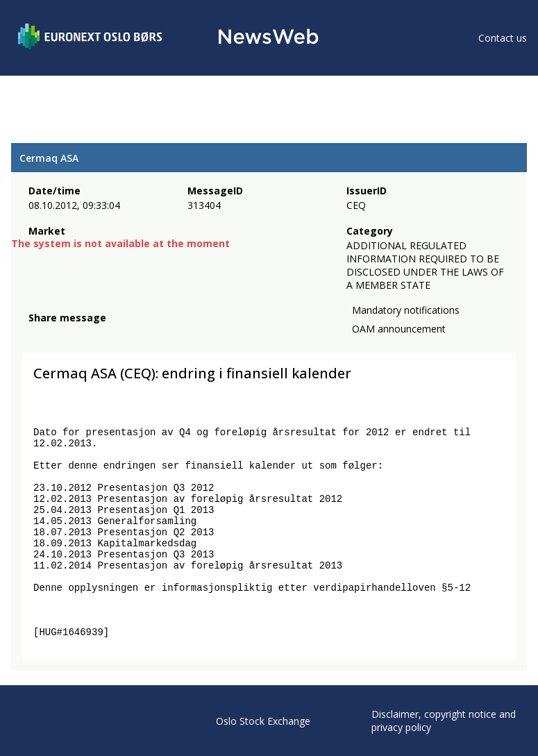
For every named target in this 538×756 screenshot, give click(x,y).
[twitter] (58, 335)
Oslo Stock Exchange (263, 721)
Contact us (503, 38)
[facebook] (36, 335)
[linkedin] (84, 335)
